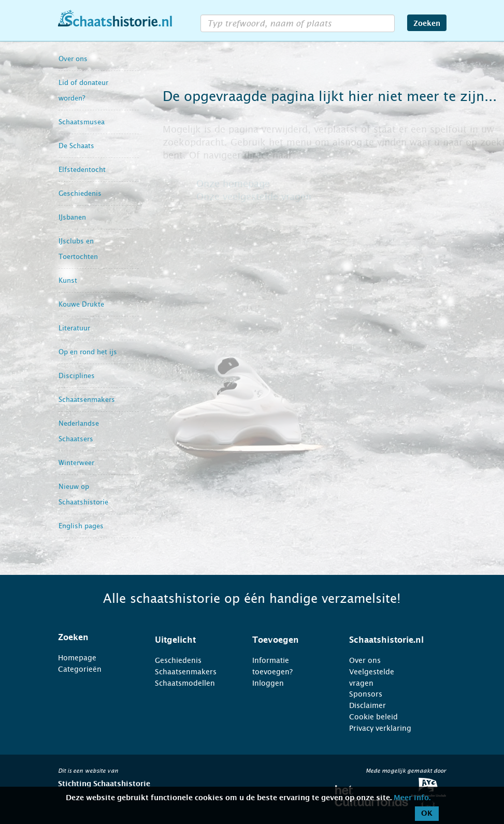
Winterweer (76, 463)
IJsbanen (72, 217)
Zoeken (427, 24)
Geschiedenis (80, 193)
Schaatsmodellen (185, 683)
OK (427, 814)
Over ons (73, 59)
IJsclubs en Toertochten (78, 249)
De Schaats (76, 146)
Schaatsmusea (82, 122)
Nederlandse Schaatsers (79, 431)
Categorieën (80, 669)
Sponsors (366, 694)
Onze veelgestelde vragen (254, 197)
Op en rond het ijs (88, 352)
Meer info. (412, 798)
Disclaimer (368, 705)
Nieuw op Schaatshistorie (83, 494)
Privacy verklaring (380, 728)
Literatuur (74, 328)
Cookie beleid (373, 717)
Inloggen (268, 683)
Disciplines (77, 376)
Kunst (68, 280)
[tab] (94, 638)
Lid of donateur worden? (83, 90)
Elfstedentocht (82, 170)
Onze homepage (233, 184)
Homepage (77, 658)
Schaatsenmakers (87, 400)
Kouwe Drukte (81, 304)
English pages (81, 526)
